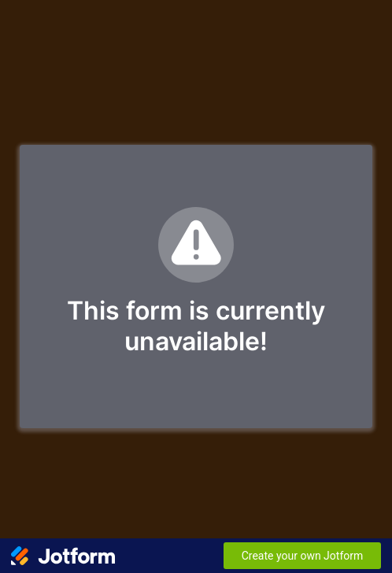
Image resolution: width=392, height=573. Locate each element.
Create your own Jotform (303, 556)
